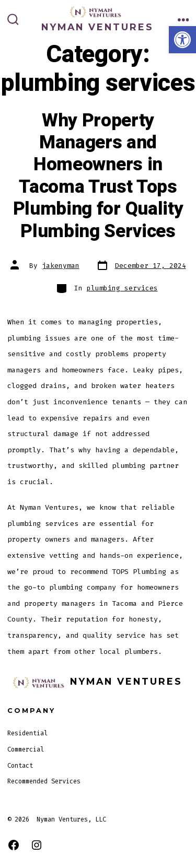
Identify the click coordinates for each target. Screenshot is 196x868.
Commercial (26, 749)
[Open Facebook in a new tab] (14, 845)
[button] (182, 40)
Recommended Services (44, 781)
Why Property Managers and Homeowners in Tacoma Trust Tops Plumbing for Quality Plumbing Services (98, 176)
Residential (27, 733)
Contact (20, 766)
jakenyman (61, 266)
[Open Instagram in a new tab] (37, 845)
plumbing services (122, 288)
